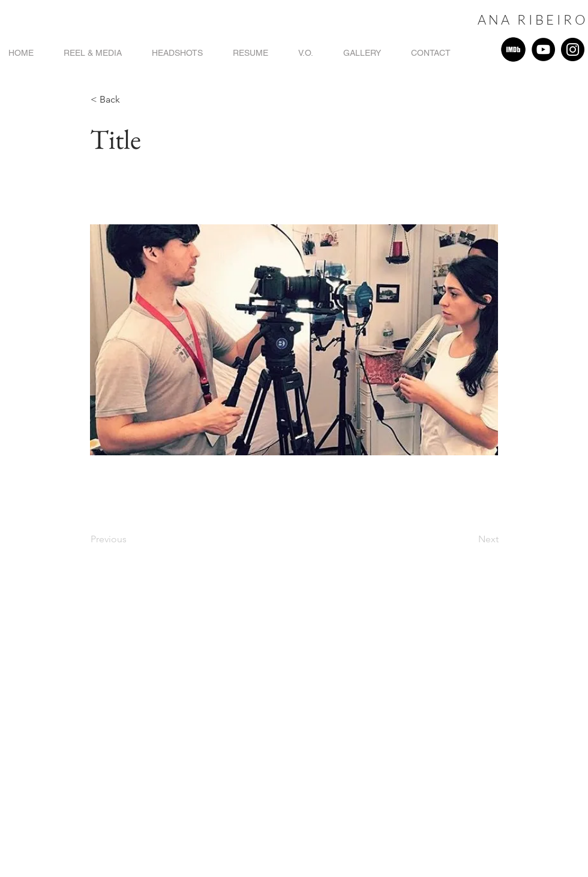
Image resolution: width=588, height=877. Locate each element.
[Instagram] (573, 49)
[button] (130, 100)
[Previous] (130, 539)
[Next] (469, 539)
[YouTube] (543, 49)
